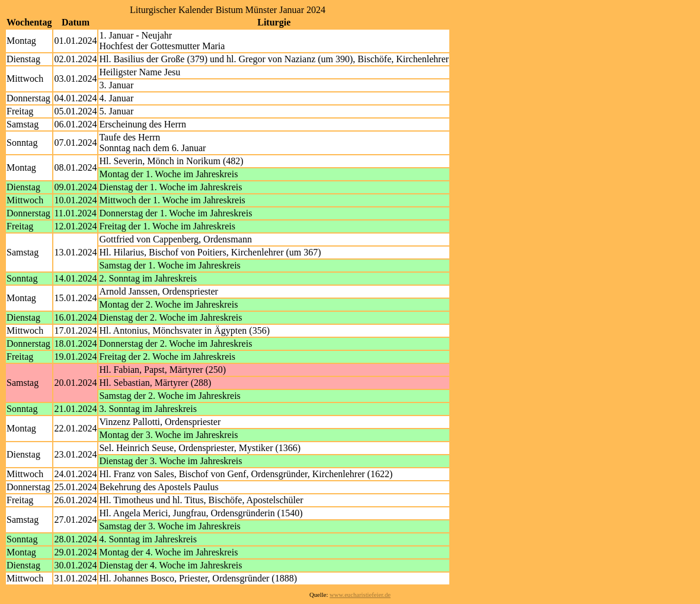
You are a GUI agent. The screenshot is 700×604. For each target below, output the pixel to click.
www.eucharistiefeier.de (360, 595)
